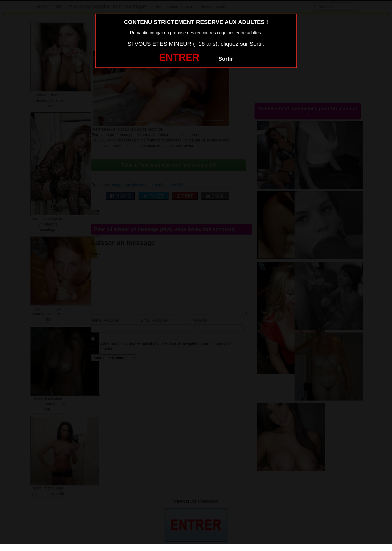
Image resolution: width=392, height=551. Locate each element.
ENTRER (179, 57)
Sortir (226, 59)
